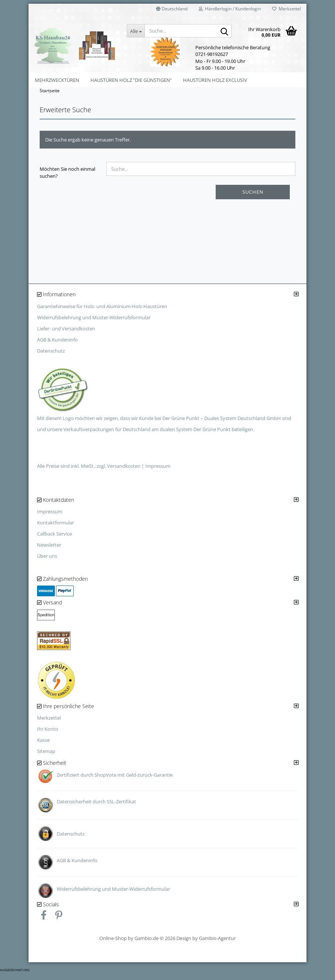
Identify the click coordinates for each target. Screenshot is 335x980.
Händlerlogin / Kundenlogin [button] (230, 9)
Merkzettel (286, 9)
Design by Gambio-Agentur (206, 945)
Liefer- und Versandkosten (66, 336)
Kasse (43, 747)
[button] (172, 11)
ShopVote (105, 782)
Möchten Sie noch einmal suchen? (67, 180)
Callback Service (54, 541)
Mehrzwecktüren (57, 80)
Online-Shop (113, 945)
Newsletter (49, 552)
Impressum (158, 473)
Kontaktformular (56, 530)
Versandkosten (124, 473)
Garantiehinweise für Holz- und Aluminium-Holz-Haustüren (102, 313)
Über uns (47, 563)
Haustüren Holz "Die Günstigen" (131, 80)
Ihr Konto (48, 736)
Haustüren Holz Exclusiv (215, 80)
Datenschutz (51, 358)
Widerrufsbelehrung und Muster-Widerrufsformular (94, 324)
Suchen (253, 199)
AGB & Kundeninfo (57, 347)
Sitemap (46, 759)
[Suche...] (136, 31)
